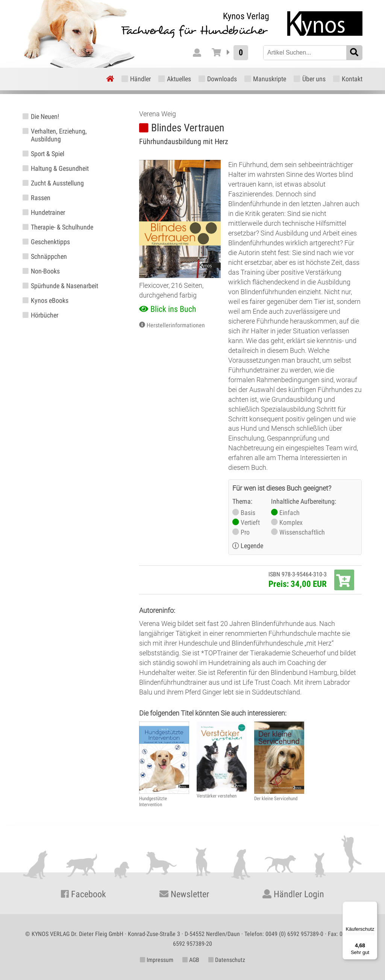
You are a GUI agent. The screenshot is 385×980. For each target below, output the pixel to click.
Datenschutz (227, 960)
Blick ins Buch (173, 309)
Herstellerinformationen (176, 325)
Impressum (157, 960)
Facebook (83, 894)
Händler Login (293, 894)
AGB (191, 960)
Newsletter (184, 894)
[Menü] (373, 906)
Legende (252, 546)
